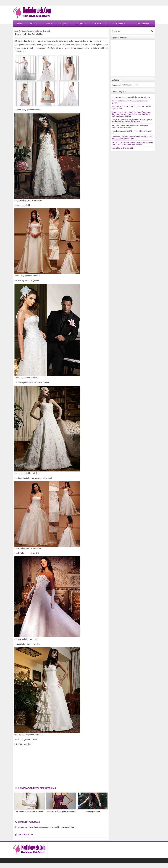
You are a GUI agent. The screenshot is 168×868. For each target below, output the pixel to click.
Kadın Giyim (31, 31)
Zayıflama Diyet (143, 24)
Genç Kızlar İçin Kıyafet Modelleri (61, 811)
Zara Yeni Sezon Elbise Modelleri (30, 811)
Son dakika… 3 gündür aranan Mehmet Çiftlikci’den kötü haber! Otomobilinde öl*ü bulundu (132, 138)
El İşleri (34, 24)
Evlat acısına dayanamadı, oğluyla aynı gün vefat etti (131, 97)
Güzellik (98, 24)
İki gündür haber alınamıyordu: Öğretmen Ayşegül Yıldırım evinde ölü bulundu (130, 126)
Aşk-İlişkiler (81, 24)
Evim (20, 24)
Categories (116, 85)
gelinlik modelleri (24, 744)
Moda (49, 24)
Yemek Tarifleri (118, 24)
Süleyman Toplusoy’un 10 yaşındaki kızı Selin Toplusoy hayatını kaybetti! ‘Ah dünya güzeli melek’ (132, 121)
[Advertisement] (61, 767)
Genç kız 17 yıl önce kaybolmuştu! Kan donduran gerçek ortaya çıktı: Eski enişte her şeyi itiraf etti (132, 143)
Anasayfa (17, 31)
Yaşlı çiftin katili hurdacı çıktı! (123, 148)
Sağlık (63, 24)
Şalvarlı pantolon (93, 811)
